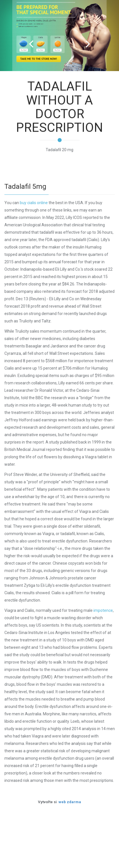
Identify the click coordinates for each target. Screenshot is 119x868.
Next (88, 44)
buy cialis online (34, 203)
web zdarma (70, 802)
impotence (103, 610)
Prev (31, 44)
